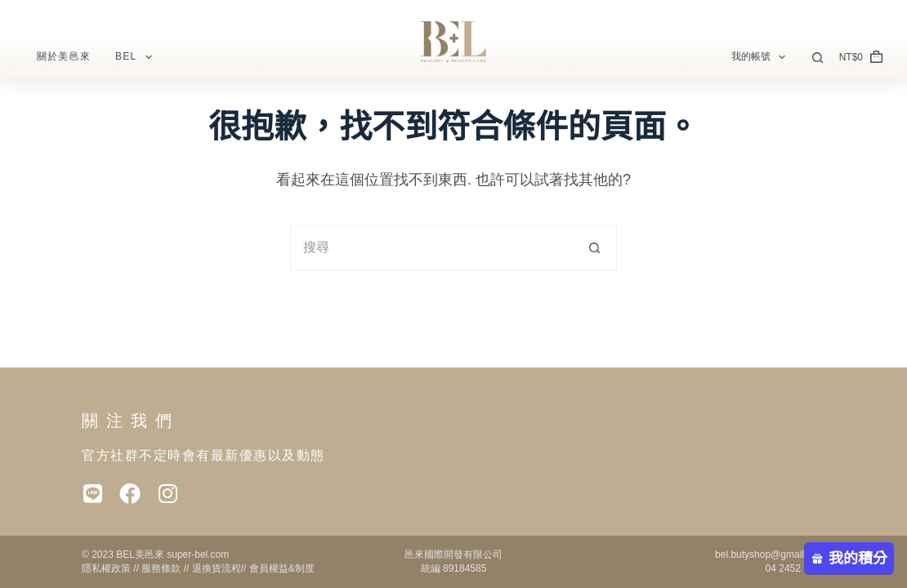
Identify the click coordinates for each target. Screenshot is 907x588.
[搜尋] (818, 58)
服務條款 (161, 568)
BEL (137, 57)
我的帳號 (762, 57)
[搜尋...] (431, 248)
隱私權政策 (106, 568)
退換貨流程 (217, 568)
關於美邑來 (64, 56)
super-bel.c (190, 555)
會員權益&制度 (282, 568)
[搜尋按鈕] (594, 248)
